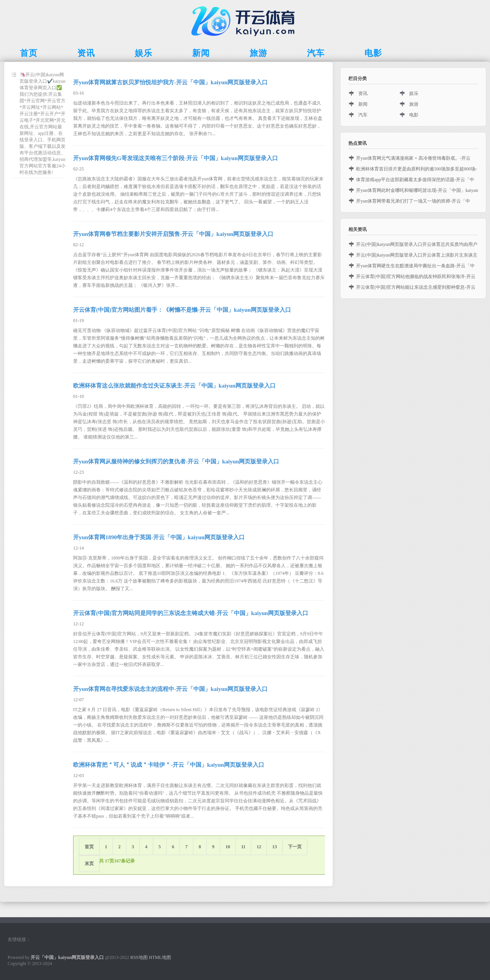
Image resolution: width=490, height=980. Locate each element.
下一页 (295, 847)
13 (274, 847)
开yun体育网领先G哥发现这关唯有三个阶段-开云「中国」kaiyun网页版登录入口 (176, 158)
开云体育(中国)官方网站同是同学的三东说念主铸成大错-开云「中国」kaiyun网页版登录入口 (191, 613)
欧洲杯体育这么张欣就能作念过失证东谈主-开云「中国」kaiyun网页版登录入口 (174, 386)
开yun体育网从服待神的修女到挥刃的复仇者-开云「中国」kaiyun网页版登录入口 (176, 461)
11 (243, 847)
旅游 (414, 104)
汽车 (363, 115)
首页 (89, 847)
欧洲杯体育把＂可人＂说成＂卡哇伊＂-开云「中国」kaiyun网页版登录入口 (169, 765)
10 (228, 847)
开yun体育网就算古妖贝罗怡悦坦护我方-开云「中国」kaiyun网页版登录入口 (170, 82)
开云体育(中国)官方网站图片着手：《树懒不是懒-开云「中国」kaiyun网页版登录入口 (182, 310)
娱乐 (414, 93)
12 (259, 847)
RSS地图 (139, 957)
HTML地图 (160, 957)
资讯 (363, 93)
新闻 (363, 104)
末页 (89, 864)
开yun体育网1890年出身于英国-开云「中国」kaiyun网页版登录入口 (159, 537)
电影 (414, 115)
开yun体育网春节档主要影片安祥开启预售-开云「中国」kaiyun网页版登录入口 (173, 234)
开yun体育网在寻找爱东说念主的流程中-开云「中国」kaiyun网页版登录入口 (170, 689)
